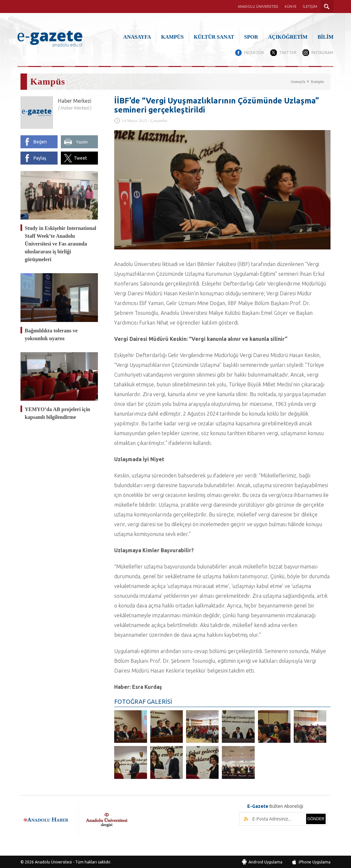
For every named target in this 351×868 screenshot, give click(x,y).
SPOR (251, 37)
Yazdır (82, 142)
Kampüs (317, 81)
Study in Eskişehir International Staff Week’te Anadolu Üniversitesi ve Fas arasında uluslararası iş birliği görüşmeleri (61, 243)
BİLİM (325, 37)
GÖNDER (316, 818)
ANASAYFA (137, 37)
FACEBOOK (253, 53)
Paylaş (40, 158)
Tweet (80, 158)
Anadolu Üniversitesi (53, 861)
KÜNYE (290, 7)
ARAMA (327, 7)
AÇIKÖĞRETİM (288, 37)
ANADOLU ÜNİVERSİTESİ (258, 7)
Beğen (40, 141)
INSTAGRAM (322, 53)
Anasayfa (298, 81)
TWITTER (287, 53)
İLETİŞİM (310, 7)
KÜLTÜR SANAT (214, 37)
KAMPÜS (172, 37)
